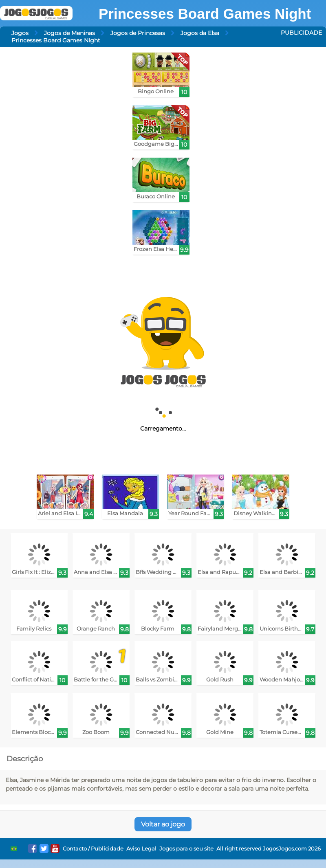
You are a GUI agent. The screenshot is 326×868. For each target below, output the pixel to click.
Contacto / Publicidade (93, 849)
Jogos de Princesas (138, 33)
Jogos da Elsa (200, 33)
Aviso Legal (141, 849)
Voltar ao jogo (163, 824)
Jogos (20, 33)
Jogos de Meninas (69, 33)
